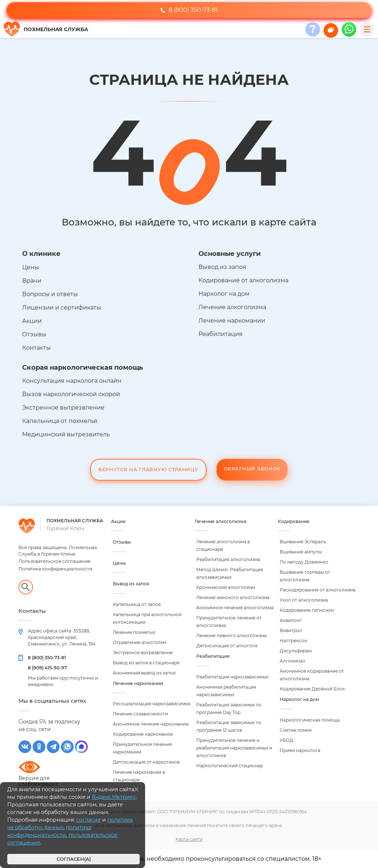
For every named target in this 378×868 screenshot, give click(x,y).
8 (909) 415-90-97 (47, 668)
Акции (32, 321)
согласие (89, 820)
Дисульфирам (296, 651)
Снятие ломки (296, 730)
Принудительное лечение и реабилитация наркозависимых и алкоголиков (234, 748)
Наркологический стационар (230, 766)
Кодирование (294, 521)
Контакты (36, 348)
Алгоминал (293, 661)
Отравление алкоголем (139, 642)
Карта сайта (189, 839)
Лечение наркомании (232, 321)
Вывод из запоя (222, 267)
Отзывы (34, 334)
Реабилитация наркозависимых (232, 677)
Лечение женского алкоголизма (233, 597)
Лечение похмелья (134, 632)
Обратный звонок (252, 469)
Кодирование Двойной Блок (312, 689)
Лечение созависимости (140, 714)
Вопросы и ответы (50, 294)
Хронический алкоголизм (226, 587)
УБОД (286, 740)
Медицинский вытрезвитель (66, 434)
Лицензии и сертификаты (62, 308)
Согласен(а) (74, 859)
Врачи (32, 281)
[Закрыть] (136, 789)
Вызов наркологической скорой (71, 394)
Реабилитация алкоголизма (228, 559)
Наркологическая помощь (310, 720)
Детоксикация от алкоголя (227, 646)
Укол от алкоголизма (304, 600)
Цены (31, 267)
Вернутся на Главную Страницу (148, 469)
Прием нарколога (300, 750)
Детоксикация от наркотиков (146, 762)
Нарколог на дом (224, 294)
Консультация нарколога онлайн (72, 381)
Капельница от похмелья (60, 421)
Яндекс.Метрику (114, 797)
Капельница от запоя (137, 604)
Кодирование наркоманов (143, 734)
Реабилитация (221, 334)
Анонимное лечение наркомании (151, 724)
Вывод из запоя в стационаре (146, 663)
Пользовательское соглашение (54, 561)
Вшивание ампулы (301, 552)
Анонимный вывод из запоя (144, 673)
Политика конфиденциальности (55, 569)
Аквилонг (291, 620)
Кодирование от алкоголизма (243, 280)
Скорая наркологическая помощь (83, 367)
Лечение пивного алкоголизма (231, 636)
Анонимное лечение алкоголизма (235, 608)
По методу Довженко (304, 562)
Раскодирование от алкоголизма (318, 590)
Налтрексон (293, 641)
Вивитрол (291, 630)
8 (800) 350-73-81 (189, 10)
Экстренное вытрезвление (63, 408)
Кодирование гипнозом (307, 610)
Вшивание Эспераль (303, 542)
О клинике (41, 254)
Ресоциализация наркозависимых (152, 704)
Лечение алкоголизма (232, 307)
